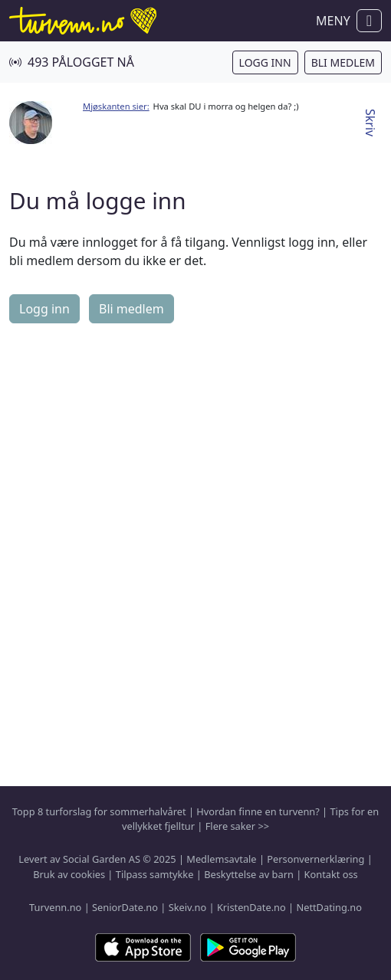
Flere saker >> (237, 826)
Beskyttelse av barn (249, 874)
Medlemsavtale (221, 859)
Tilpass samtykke (155, 874)
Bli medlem (343, 62)
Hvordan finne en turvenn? (258, 811)
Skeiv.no (187, 907)
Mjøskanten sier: (116, 106)
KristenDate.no (251, 907)
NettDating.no (329, 907)
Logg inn (265, 62)
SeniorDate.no (125, 907)
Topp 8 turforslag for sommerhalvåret (99, 811)
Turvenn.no (55, 907)
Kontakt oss (331, 874)
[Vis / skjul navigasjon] (369, 21)
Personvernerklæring (315, 859)
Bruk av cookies (69, 874)
